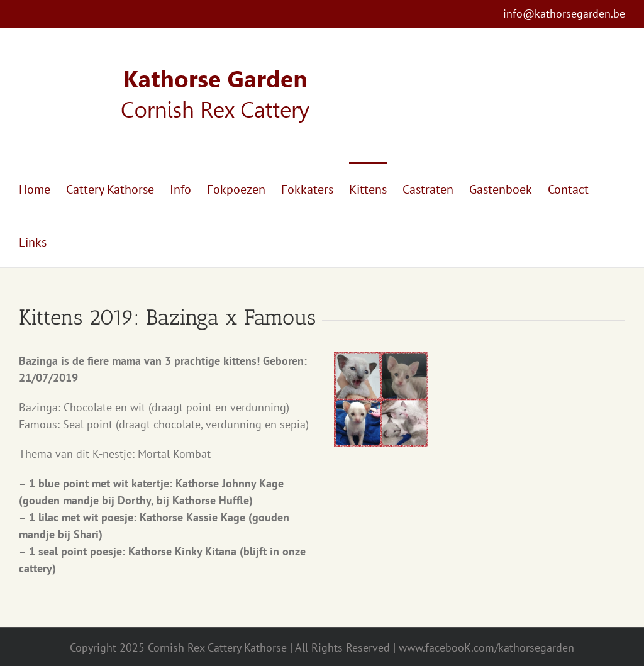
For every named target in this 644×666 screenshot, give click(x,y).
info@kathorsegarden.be (564, 14)
